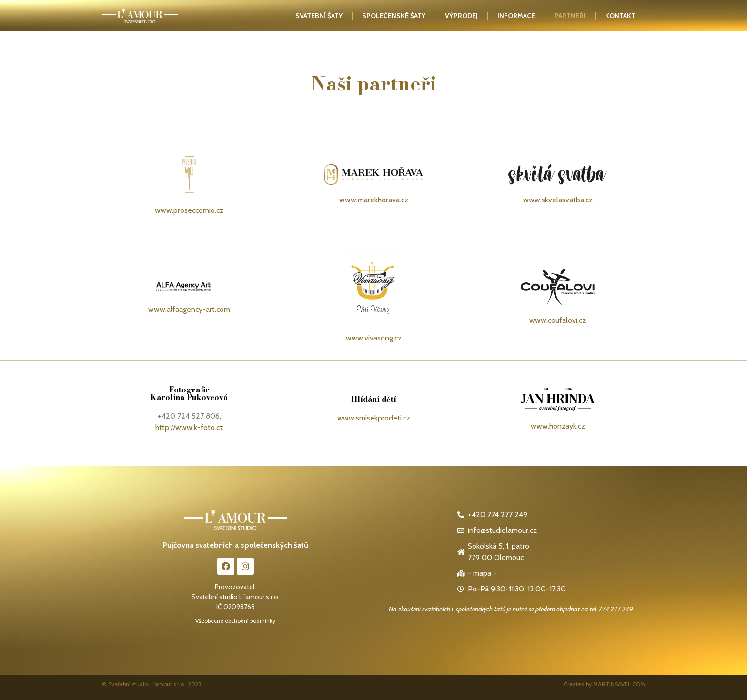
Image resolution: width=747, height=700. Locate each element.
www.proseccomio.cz (189, 210)
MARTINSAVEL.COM (619, 684)
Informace (516, 16)
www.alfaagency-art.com (189, 309)
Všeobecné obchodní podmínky (235, 621)
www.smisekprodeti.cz (374, 418)
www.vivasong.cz (374, 338)
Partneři (570, 16)
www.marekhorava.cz (374, 200)
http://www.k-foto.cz (189, 427)
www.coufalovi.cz (558, 320)
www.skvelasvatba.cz (558, 200)
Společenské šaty (394, 16)
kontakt (620, 16)
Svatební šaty (319, 16)
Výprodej (461, 16)
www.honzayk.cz (558, 426)
